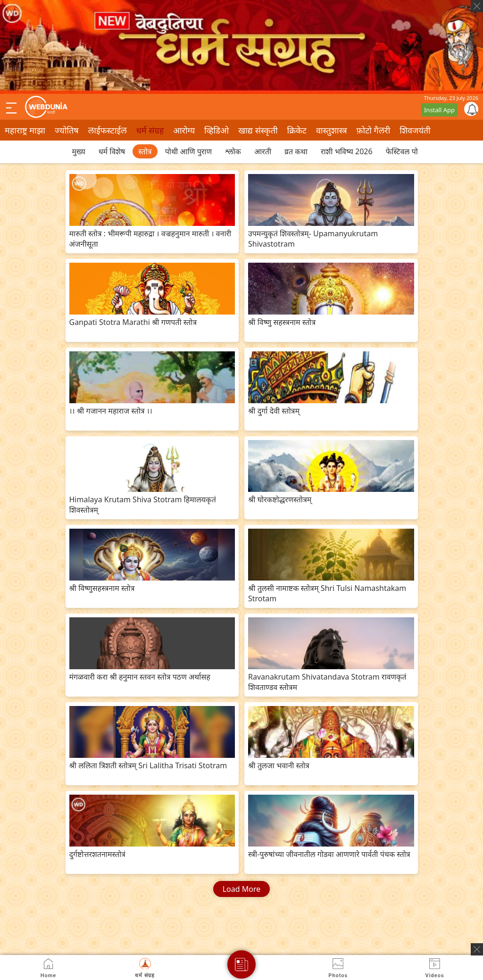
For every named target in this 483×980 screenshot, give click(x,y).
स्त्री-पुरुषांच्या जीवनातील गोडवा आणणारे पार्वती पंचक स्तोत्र (329, 854)
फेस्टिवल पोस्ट (405, 151)
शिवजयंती (415, 130)
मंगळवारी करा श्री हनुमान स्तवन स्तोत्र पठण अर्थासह (140, 677)
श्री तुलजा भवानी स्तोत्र (279, 765)
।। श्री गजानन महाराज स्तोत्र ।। (111, 411)
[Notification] (471, 109)
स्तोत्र (145, 151)
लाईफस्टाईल (108, 130)
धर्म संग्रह (150, 130)
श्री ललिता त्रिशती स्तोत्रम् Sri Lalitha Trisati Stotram (148, 765)
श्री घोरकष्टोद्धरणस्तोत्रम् (280, 499)
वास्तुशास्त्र (332, 130)
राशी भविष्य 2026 (347, 151)
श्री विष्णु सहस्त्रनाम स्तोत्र (282, 322)
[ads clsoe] (477, 949)
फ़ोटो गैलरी (374, 130)
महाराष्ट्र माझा (25, 130)
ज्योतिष (67, 130)
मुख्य (79, 151)
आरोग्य (184, 130)
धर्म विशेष (112, 151)
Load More (242, 889)
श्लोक (233, 151)
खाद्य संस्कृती (258, 130)
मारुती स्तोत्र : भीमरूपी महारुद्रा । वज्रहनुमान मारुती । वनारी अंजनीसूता (150, 239)
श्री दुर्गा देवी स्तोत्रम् (274, 411)
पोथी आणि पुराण (188, 151)
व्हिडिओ (217, 130)
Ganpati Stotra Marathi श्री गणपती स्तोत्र (133, 322)
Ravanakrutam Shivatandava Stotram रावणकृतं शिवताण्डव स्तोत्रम (327, 682)
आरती (263, 151)
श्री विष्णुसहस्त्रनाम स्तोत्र (102, 588)
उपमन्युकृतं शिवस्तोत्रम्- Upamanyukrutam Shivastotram (313, 239)
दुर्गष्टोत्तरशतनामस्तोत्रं (97, 854)
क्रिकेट (297, 130)
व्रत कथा (296, 151)
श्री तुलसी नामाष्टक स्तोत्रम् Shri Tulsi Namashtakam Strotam (327, 593)
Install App (439, 110)
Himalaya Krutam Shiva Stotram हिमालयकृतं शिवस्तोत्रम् (143, 505)
